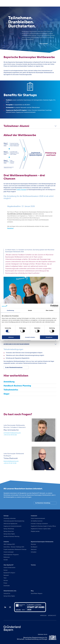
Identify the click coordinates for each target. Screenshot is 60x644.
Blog (32, 591)
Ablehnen (11, 337)
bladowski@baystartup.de (11, 461)
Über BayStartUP (8, 565)
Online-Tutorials (21, 190)
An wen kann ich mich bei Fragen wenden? (16, 344)
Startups (6, 516)
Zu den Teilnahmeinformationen (14, 367)
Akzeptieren (49, 337)
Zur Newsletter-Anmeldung (43, 503)
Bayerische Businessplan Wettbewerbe (42, 542)
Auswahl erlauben (30, 337)
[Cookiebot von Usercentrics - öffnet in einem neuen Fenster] (51, 306)
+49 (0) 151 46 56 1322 (10, 435)
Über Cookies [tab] (50, 310)
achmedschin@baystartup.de (12, 433)
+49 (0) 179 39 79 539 (10, 463)
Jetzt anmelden (44, 44)
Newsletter (10, 228)
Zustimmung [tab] (10, 310)
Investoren (34, 516)
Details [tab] (30, 310)
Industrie (6, 542)
